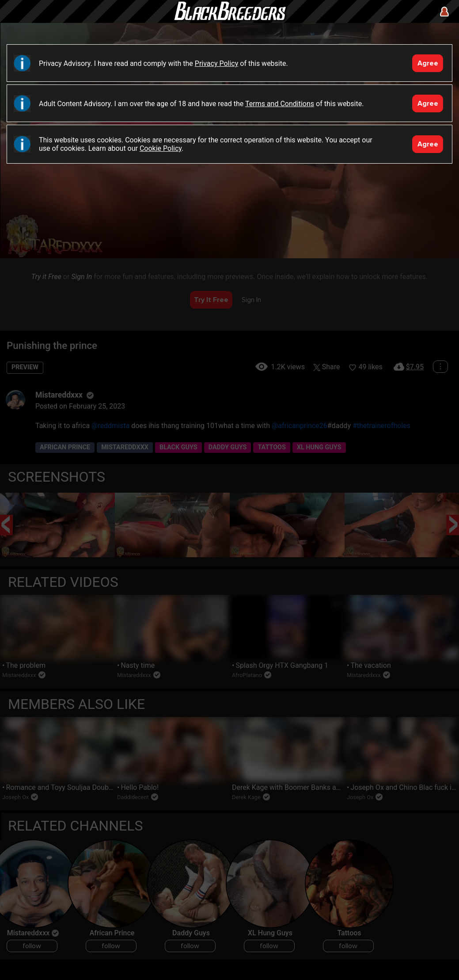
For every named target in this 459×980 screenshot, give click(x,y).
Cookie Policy (161, 148)
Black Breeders (230, 20)
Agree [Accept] (428, 63)
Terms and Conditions (280, 104)
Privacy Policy (217, 63)
